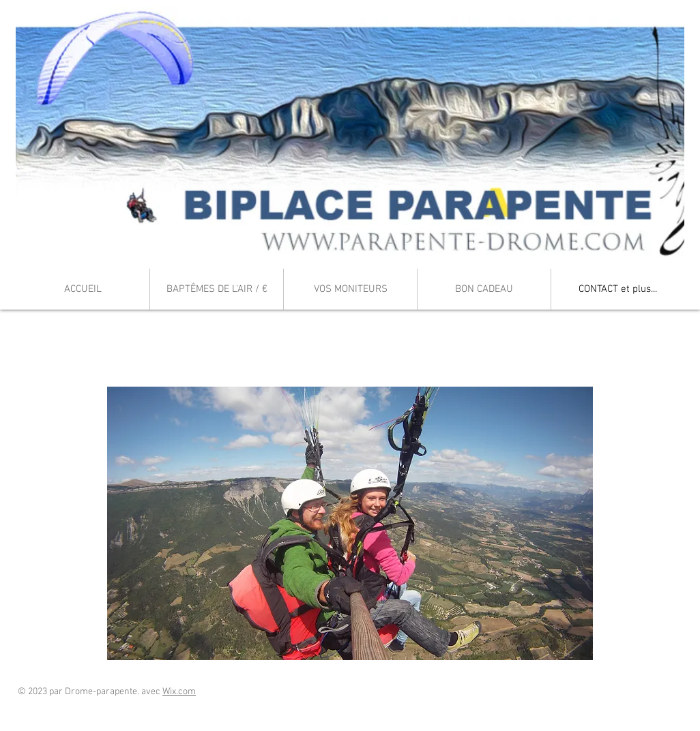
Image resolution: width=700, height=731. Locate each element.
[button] (350, 523)
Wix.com (179, 692)
